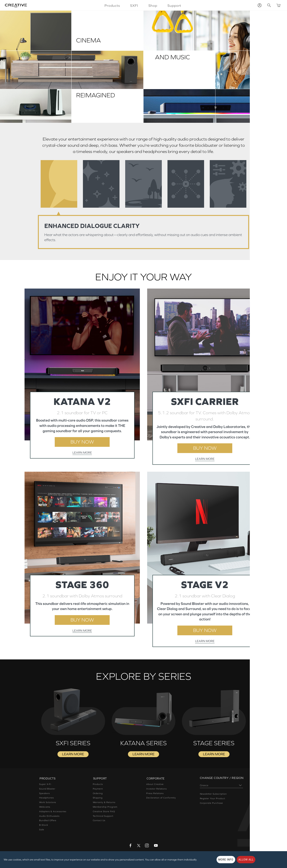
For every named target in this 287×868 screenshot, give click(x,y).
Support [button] (174, 5)
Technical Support (103, 817)
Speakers (44, 794)
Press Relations (155, 794)
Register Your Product (213, 800)
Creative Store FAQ (104, 813)
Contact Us (99, 822)
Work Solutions (48, 804)
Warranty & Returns (104, 804)
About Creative (155, 785)
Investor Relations (156, 790)
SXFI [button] (134, 5)
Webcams (45, 808)
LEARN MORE (82, 453)
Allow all (246, 860)
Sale (42, 831)
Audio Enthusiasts (49, 817)
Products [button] (112, 5)
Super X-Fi (45, 785)
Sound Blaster (47, 790)
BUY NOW (82, 442)
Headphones (46, 799)
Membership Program (105, 808)
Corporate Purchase (211, 805)
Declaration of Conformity (161, 799)
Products (98, 785)
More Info (226, 860)
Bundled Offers (48, 822)
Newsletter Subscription (213, 795)
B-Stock (44, 826)
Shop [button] (153, 5)
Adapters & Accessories (53, 813)
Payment (98, 790)
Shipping (98, 799)
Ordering (98, 794)
